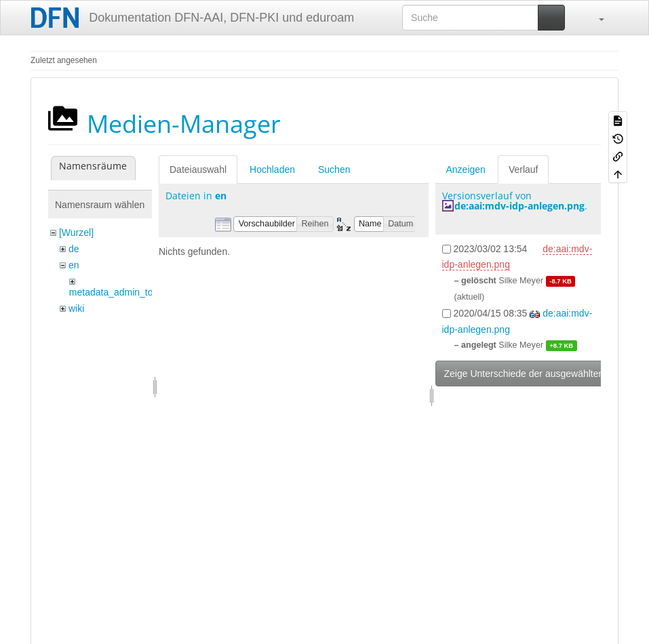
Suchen (334, 169)
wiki (76, 308)
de (74, 249)
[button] (595, 18)
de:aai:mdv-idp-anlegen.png (519, 206)
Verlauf (524, 169)
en (74, 265)
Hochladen (272, 169)
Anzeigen (466, 169)
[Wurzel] (76, 233)
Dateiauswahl (198, 169)
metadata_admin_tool (115, 292)
